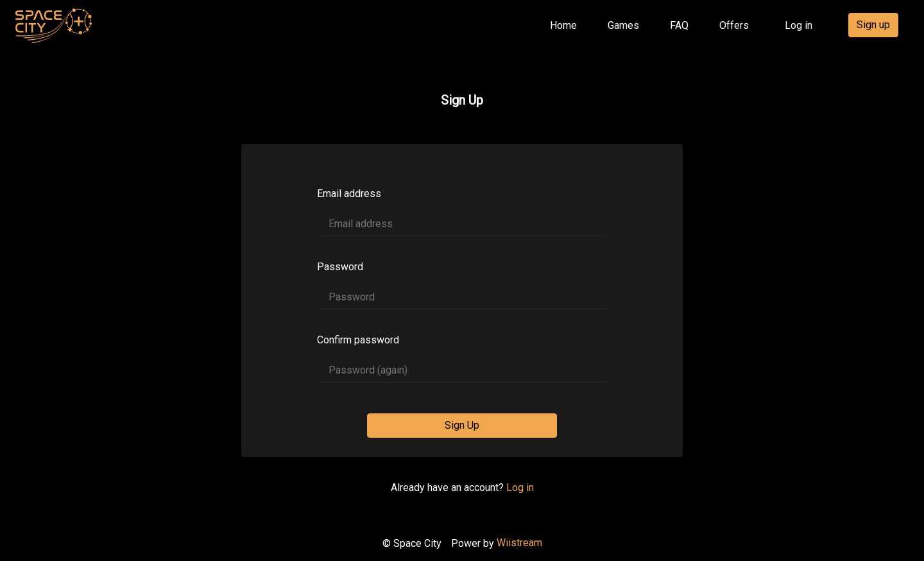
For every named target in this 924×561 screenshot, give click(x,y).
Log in (799, 25)
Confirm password (358, 340)
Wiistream (519, 543)
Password (340, 267)
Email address (349, 194)
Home (566, 24)
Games (623, 25)
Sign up (873, 25)
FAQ (679, 25)
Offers (734, 25)
